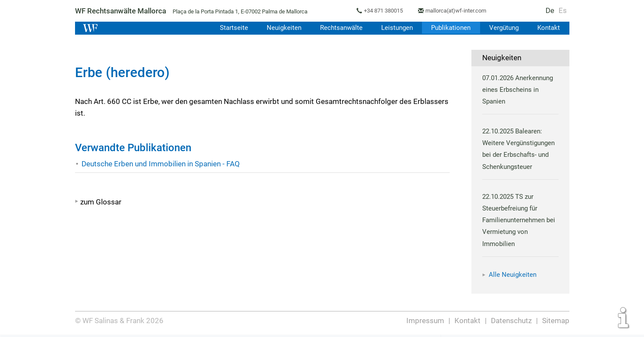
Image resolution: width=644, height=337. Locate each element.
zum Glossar (101, 202)
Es (562, 10)
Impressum (426, 321)
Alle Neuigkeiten (513, 275)
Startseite (230, 28)
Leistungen (394, 28)
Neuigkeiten (280, 28)
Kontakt (548, 28)
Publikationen (449, 28)
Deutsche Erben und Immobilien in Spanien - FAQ (161, 164)
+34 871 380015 (386, 11)
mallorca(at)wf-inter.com (459, 11)
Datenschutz (511, 321)
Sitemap (556, 321)
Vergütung (503, 28)
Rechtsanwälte (338, 28)
